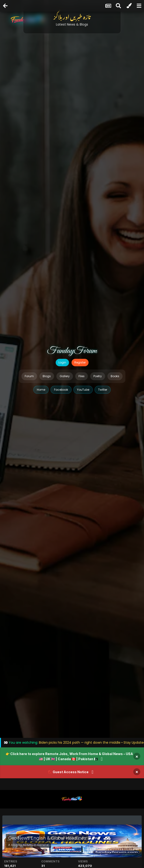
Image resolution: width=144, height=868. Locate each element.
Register (80, 362)
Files (82, 376)
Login (62, 362)
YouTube (83, 390)
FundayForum (72, 351)
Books (115, 376)
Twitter (103, 390)
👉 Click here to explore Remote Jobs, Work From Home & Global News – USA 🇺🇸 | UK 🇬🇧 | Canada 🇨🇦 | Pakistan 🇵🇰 (69, 756)
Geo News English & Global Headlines (47, 838)
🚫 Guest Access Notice (68, 772)
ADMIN (28, 845)
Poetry (98, 376)
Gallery (65, 376)
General (43, 845)
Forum (29, 376)
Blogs (47, 376)
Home (41, 390)
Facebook (61, 390)
